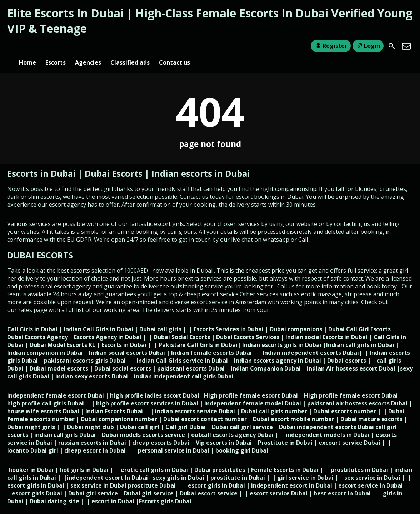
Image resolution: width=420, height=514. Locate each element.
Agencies (88, 46)
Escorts (56, 46)
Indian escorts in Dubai (201, 162)
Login (368, 46)
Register (331, 46)
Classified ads (130, 46)
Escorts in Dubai (42, 162)
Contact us (174, 46)
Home (27, 46)
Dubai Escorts (114, 162)
